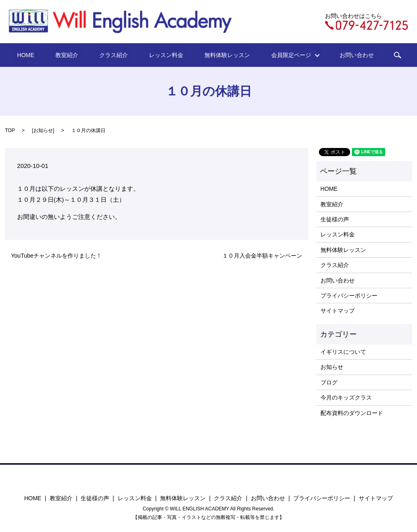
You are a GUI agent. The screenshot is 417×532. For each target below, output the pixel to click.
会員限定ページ (277, 55)
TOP (10, 130)
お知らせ (43, 130)
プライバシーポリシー (349, 296)
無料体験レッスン (218, 55)
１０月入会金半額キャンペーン (262, 256)
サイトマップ (338, 311)
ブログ (329, 382)
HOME (46, 55)
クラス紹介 (119, 55)
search (373, 55)
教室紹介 (80, 55)
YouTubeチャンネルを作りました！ (56, 256)
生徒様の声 (335, 219)
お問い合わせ (336, 55)
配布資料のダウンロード (352, 413)
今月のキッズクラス (346, 397)
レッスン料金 (164, 55)
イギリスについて (343, 352)
